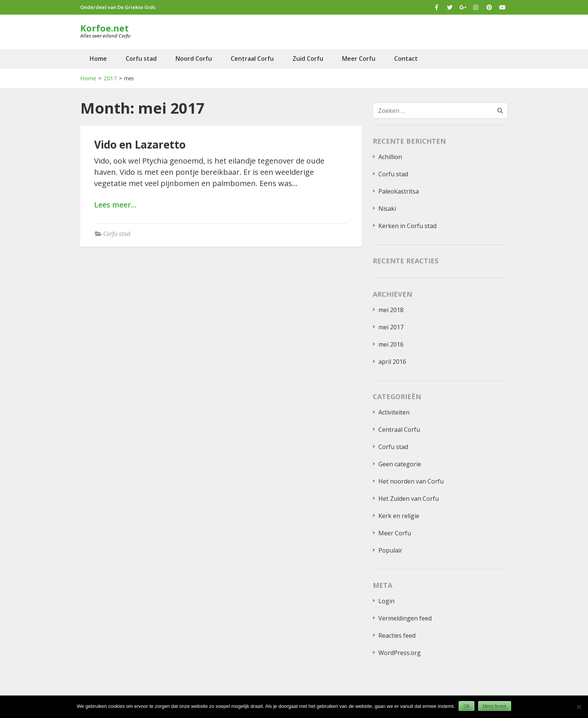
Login (386, 601)
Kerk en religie (399, 516)
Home (98, 59)
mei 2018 (391, 310)
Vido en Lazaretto (140, 144)
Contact (406, 59)
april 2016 (392, 362)
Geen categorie (400, 464)
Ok (466, 706)
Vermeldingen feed (405, 618)
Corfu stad (141, 59)
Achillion (390, 157)
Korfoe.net (104, 28)
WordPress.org (400, 653)
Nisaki (387, 209)
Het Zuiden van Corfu (409, 499)
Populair (390, 550)
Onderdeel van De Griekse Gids (118, 7)
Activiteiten (394, 412)
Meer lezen (495, 706)
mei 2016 (391, 344)
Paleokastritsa (399, 191)
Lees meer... (115, 205)
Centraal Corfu (252, 59)
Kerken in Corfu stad (407, 226)
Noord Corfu (194, 59)
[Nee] (579, 707)
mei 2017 (391, 327)
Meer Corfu (359, 59)
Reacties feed (397, 635)
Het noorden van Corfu (411, 481)
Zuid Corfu (308, 59)
